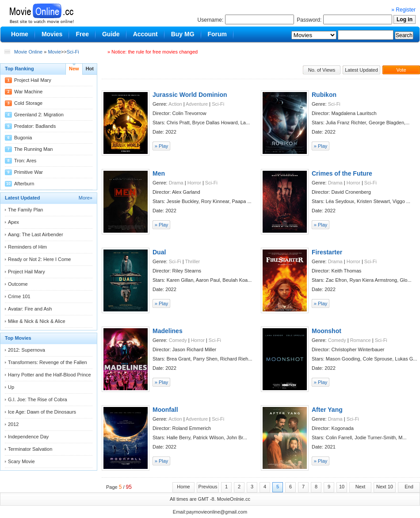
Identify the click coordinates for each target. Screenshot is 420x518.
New (74, 69)
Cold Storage (28, 103)
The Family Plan (25, 210)
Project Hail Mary (33, 80)
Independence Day (28, 437)
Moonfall (165, 410)
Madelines (168, 331)
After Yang (327, 410)
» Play (162, 146)
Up (11, 387)
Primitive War (29, 172)
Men (159, 173)
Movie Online (28, 52)
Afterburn (24, 184)
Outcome (18, 284)
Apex (13, 222)
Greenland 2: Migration (39, 115)
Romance (361, 340)
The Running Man (33, 149)
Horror (194, 183)
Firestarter (327, 252)
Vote (401, 70)
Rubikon (324, 95)
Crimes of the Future (342, 173)
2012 (13, 424)
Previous (208, 487)
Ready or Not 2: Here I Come (39, 259)
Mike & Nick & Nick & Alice (37, 321)
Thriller (193, 261)
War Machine (28, 92)
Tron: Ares (25, 161)
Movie (54, 52)
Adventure (197, 104)
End (409, 487)
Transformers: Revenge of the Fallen (48, 362)
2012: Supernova (27, 350)
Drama (176, 183)
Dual (159, 252)
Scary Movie (21, 461)
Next (361, 487)
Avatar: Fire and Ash (30, 309)
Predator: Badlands (35, 126)
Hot (90, 69)
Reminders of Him (27, 247)
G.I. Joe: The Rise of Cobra (38, 399)
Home (183, 487)
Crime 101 (19, 296)
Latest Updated (361, 70)
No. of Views (322, 70)
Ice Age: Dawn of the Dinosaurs (42, 412)
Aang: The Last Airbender (36, 234)
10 (342, 487)
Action (175, 104)
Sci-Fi (73, 52)
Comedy (178, 340)
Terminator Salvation (30, 449)
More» (86, 198)
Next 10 (385, 487)
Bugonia (23, 138)
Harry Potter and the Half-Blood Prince (50, 375)
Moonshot (326, 331)
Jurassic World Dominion (190, 95)
